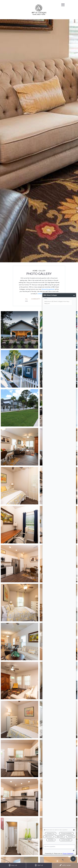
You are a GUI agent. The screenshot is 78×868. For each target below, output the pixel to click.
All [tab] (26, 299)
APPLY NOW (65, 865)
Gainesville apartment (48, 289)
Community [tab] (36, 299)
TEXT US (39, 865)
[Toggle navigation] (63, 5)
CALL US (13, 865)
